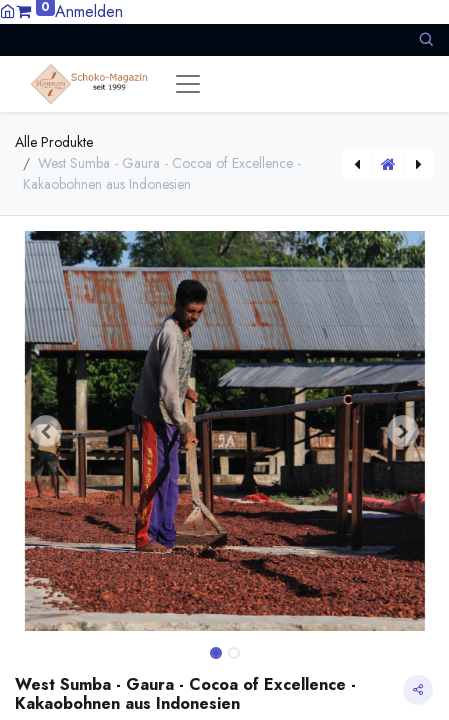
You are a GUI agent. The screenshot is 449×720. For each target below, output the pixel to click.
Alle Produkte (54, 142)
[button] (426, 39)
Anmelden (89, 11)
